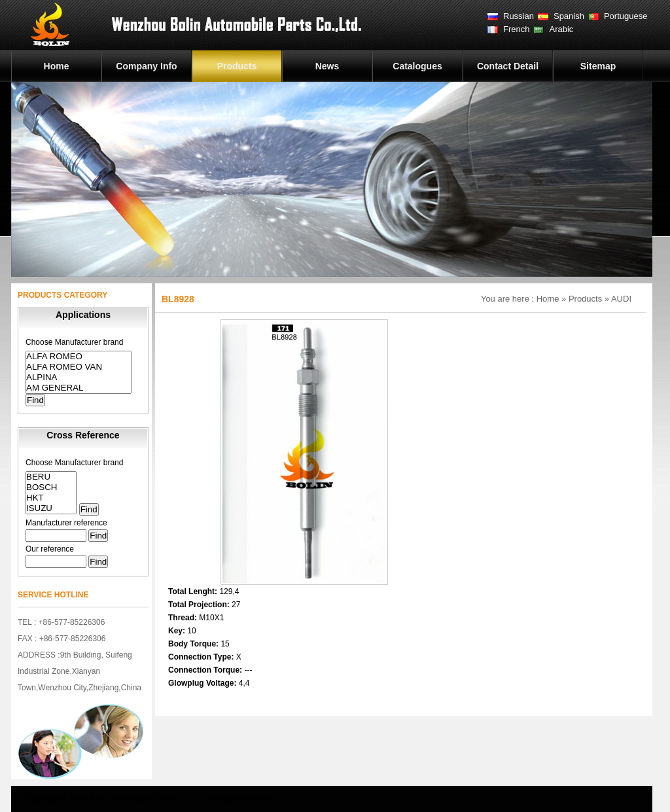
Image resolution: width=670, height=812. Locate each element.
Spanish (569, 16)
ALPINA (79, 378)
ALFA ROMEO (79, 357)
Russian (519, 16)
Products (237, 66)
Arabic (561, 29)
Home (57, 66)
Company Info (146, 66)
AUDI (621, 299)
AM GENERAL (79, 388)
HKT (51, 498)
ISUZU (51, 508)
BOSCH (51, 487)
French (516, 29)
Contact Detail (508, 66)
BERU (51, 477)
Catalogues (417, 66)
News (327, 66)
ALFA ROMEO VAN (79, 367)
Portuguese (626, 16)
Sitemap (598, 66)
